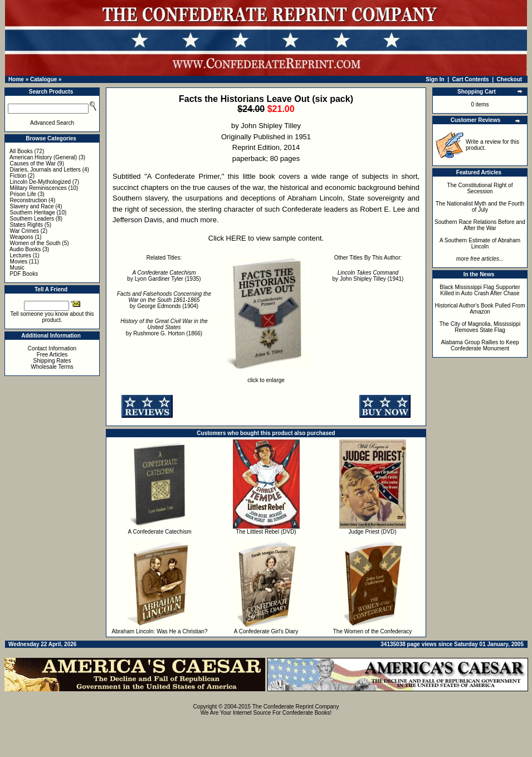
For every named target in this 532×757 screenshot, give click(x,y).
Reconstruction (29, 200)
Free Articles (52, 355)
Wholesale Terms (52, 367)
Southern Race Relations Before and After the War (480, 225)
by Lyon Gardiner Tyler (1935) (164, 276)
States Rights (26, 225)
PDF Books (24, 274)
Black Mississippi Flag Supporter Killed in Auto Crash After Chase (480, 290)
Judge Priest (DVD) (372, 532)
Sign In (435, 79)
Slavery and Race (32, 206)
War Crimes (25, 231)
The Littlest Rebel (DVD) (266, 532)
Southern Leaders (32, 219)
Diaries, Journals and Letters (45, 170)
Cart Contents (471, 79)
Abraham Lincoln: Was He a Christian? (160, 631)
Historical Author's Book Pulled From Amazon (480, 309)
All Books (21, 151)
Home (16, 79)
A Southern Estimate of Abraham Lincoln (480, 243)
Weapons (22, 237)
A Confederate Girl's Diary (266, 631)
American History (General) (43, 157)
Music (17, 268)
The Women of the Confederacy (373, 631)
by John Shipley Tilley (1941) (368, 276)
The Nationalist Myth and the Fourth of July (480, 207)
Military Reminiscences (38, 188)
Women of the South (35, 243)
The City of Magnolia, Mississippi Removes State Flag (480, 327)
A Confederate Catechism (160, 532)
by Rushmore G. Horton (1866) (164, 327)
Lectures (21, 255)
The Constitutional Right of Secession (480, 188)
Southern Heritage (33, 213)
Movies (19, 262)
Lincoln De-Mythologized (41, 182)
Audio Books (25, 249)
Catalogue (43, 79)
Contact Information (52, 348)
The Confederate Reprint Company (296, 707)
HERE (236, 238)
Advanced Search (52, 123)
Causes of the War (33, 163)
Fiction (18, 176)
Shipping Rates (52, 361)
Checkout (510, 79)
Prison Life (23, 194)
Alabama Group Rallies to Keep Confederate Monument (480, 345)
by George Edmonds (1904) (164, 300)
